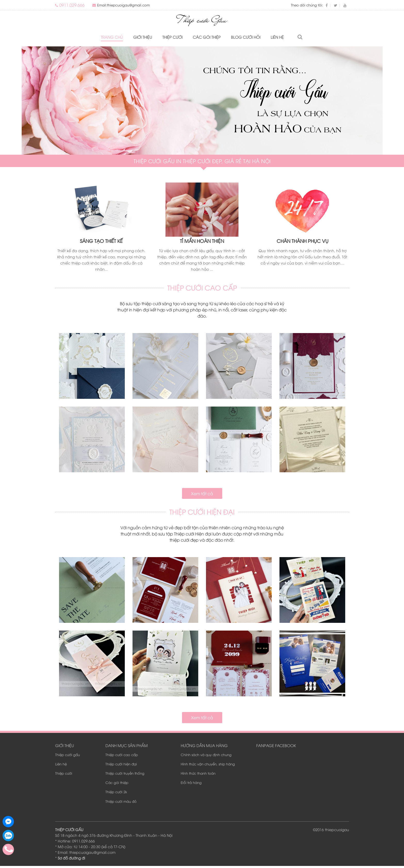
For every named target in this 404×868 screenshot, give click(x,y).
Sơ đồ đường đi (71, 860)
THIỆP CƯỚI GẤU (69, 832)
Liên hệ (277, 37)
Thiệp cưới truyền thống (125, 775)
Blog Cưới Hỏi (246, 37)
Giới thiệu (143, 37)
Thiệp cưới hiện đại (121, 766)
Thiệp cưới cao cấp (122, 757)
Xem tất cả (202, 495)
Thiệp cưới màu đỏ (121, 803)
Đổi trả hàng (191, 784)
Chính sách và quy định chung (206, 757)
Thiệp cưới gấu (68, 757)
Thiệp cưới (172, 37)
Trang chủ (112, 37)
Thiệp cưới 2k (116, 794)
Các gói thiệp (207, 37)
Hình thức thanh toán (198, 775)
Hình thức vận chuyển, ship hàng (208, 766)
